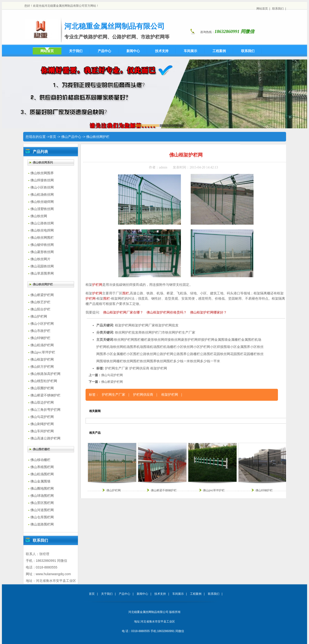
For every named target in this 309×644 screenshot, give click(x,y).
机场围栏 (157, 347)
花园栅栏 (250, 354)
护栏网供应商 (139, 368)
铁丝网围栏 (131, 361)
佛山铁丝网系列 (43, 162)
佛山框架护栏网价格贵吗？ (167, 312)
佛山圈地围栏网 (42, 489)
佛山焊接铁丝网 (42, 180)
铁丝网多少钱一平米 (205, 361)
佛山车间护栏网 (42, 431)
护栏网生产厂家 (117, 368)
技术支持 (160, 594)
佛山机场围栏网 (42, 474)
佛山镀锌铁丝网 (42, 245)
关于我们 (107, 594)
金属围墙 (221, 340)
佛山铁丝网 (39, 216)
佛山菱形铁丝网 (42, 252)
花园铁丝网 (222, 354)
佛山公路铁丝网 (42, 223)
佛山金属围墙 (40, 481)
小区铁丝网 (185, 347)
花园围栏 (237, 354)
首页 (53, 137)
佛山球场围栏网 (42, 496)
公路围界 (180, 354)
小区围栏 (133, 354)
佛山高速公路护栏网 (45, 438)
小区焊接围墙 (220, 347)
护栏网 (97, 285)
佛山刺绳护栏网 (42, 424)
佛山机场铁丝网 (42, 195)
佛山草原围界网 (42, 273)
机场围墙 (143, 347)
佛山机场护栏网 (42, 345)
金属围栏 (248, 340)
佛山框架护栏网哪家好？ (208, 312)
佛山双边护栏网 (42, 403)
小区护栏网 (202, 347)
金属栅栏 (234, 340)
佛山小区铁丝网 (42, 187)
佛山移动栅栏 (40, 460)
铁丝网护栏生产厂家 (180, 332)
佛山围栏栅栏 (41, 449)
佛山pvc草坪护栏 (43, 352)
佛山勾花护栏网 (42, 417)
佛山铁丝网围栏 (42, 238)
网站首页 (262, 9)
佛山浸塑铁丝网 (42, 209)
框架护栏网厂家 (143, 325)
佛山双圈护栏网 (42, 388)
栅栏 (144, 340)
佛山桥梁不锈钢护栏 (45, 395)
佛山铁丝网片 (40, 259)
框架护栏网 (123, 325)
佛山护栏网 (39, 317)
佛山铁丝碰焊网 (42, 202)
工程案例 (196, 594)
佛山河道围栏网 (42, 510)
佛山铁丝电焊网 (42, 230)
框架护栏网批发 (167, 325)
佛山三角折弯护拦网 (45, 410)
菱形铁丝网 (156, 340)
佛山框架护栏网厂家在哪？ (123, 312)
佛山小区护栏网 (42, 324)
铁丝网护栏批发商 (128, 332)
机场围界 (130, 347)
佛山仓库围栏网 (42, 517)
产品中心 (125, 594)
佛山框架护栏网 (42, 360)
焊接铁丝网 (173, 340)
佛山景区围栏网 (42, 503)
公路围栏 (207, 354)
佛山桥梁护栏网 (42, 295)
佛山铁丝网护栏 (98, 137)
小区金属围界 (240, 347)
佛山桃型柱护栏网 (44, 381)
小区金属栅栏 (116, 354)
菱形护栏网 (189, 340)
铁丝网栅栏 (115, 361)
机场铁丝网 (115, 347)
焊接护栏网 (206, 340)
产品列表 (40, 152)
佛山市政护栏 (40, 331)
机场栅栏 (170, 347)
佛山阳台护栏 (40, 309)
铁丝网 (119, 340)
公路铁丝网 (148, 354)
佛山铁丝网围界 (42, 173)
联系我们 (278, 9)
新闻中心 (142, 594)
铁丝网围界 (148, 361)
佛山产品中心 (71, 137)
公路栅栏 (193, 354)
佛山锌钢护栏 (40, 338)
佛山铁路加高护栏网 (45, 374)
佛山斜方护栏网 (42, 367)
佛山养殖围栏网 (42, 467)
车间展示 (178, 594)
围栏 (126, 293)
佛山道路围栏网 (42, 524)
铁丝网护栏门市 (153, 332)
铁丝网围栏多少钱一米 (173, 361)
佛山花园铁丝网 (42, 266)
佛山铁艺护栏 (40, 302)
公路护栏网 (165, 354)
